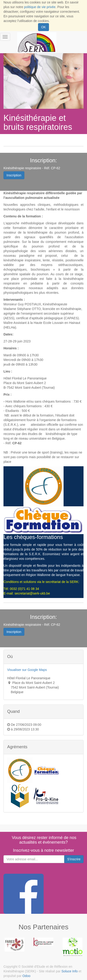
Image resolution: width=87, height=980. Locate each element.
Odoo (26, 976)
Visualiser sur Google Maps (27, 670)
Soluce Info (70, 971)
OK (43, 27)
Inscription (14, 175)
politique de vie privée (40, 7)
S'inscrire (74, 859)
